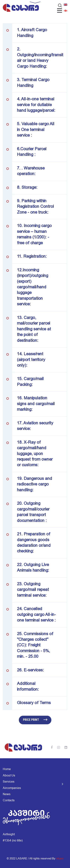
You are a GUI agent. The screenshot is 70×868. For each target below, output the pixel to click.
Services (9, 782)
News (7, 794)
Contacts (9, 800)
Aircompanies (12, 788)
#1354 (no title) (13, 841)
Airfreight (9, 834)
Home (7, 769)
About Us (9, 776)
